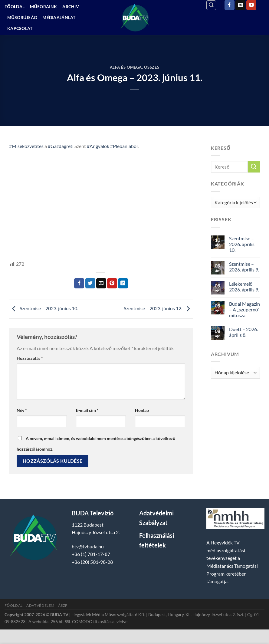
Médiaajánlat (59, 17)
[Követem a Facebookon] (230, 5)
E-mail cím (87, 410)
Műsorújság (22, 17)
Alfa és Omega (126, 67)
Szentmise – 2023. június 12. (158, 309)
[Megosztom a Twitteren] (90, 283)
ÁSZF (63, 605)
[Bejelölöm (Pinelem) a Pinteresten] (112, 283)
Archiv (71, 7)
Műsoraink (43, 7)
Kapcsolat (20, 28)
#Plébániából (124, 146)
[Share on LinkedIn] (123, 283)
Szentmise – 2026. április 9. (244, 267)
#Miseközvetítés (26, 146)
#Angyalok (98, 146)
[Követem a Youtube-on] (251, 5)
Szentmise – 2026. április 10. (242, 244)
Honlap (142, 410)
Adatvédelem (40, 605)
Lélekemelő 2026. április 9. (244, 287)
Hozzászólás (30, 358)
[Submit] (254, 167)
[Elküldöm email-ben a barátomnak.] (101, 283)
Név (22, 410)
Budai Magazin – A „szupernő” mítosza (244, 309)
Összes (152, 67)
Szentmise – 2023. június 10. (44, 309)
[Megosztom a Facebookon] (79, 283)
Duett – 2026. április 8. (243, 332)
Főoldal (15, 7)
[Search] (211, 5)
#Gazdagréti (61, 146)
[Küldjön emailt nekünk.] (240, 5)
